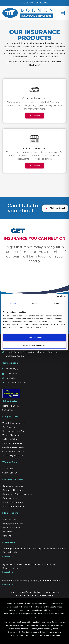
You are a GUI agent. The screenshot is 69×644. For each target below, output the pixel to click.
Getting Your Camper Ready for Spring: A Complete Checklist (32, 580)
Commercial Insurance (13, 490)
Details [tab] (34, 304)
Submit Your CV (10, 473)
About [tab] (57, 304)
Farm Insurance (10, 498)
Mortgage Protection (12, 524)
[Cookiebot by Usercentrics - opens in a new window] (56, 297)
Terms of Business (11, 435)
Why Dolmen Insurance (14, 423)
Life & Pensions (9, 520)
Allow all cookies (35, 337)
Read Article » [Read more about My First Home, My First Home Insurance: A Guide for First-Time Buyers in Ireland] (8, 572)
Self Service (8, 410)
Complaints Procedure (13, 451)
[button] (62, 13)
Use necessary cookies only (34, 345)
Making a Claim (10, 439)
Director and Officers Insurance (17, 494)
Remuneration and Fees (14, 431)
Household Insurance (13, 502)
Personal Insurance (34, 98)
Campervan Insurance (13, 486)
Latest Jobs (8, 469)
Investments (8, 532)
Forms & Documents (12, 443)
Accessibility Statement (13, 456)
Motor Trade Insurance (13, 506)
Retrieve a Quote (11, 406)
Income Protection (11, 528)
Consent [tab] (12, 304)
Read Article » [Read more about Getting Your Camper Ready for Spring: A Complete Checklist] (8, 584)
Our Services (8, 427)
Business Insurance (34, 148)
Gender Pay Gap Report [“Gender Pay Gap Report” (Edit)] (14, 447)
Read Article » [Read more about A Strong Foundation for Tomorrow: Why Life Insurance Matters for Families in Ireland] (8, 556)
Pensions (7, 536)
